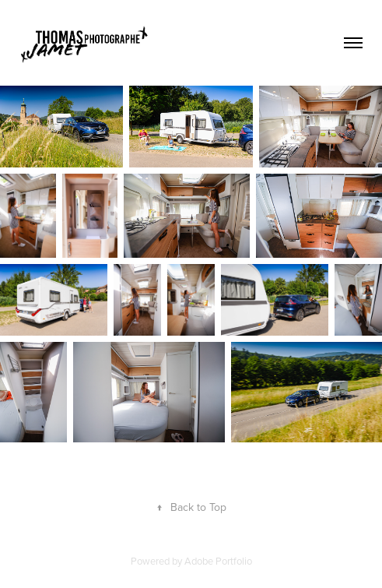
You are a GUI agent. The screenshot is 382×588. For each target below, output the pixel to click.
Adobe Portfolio (218, 561)
